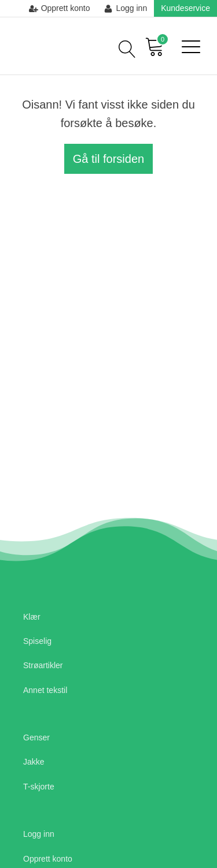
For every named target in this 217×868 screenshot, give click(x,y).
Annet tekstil (45, 690)
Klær (32, 617)
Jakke (34, 762)
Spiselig (37, 641)
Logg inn (39, 834)
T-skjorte (39, 787)
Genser (36, 737)
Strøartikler (43, 665)
